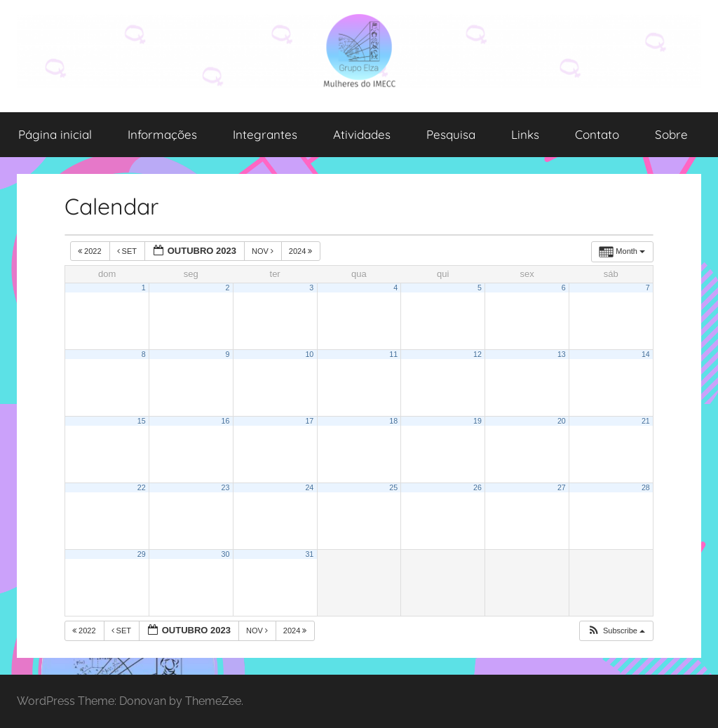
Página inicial (55, 134)
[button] (616, 631)
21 (646, 421)
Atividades (362, 134)
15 (142, 421)
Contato (597, 134)
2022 (91, 251)
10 (309, 354)
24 (309, 487)
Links (525, 134)
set (128, 251)
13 (562, 354)
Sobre (671, 134)
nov (264, 251)
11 (393, 354)
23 (226, 487)
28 (646, 487)
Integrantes (265, 134)
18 (393, 421)
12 (477, 354)
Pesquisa (451, 134)
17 (309, 421)
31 (309, 554)
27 (562, 487)
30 (226, 554)
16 (226, 421)
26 (477, 487)
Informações (162, 134)
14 (646, 354)
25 (393, 487)
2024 (302, 251)
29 (142, 554)
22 (142, 487)
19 (477, 421)
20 (562, 421)
